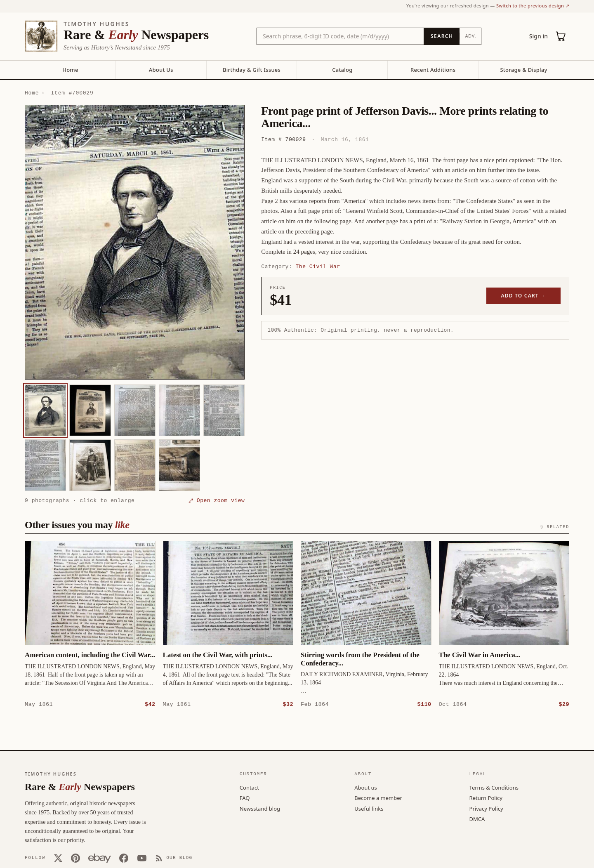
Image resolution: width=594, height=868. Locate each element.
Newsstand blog (260, 808)
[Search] (442, 36)
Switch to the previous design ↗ (533, 6)
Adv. (470, 36)
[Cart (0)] (561, 36)
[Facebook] (124, 858)
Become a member (378, 797)
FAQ (245, 797)
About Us (161, 70)
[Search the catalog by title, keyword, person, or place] (340, 36)
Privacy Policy (486, 808)
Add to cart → (524, 296)
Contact (249, 787)
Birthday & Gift (252, 70)
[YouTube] (142, 858)
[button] (135, 242)
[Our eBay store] (100, 858)
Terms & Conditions (494, 787)
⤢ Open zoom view (217, 500)
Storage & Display (523, 70)
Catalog (342, 70)
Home (70, 70)
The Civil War (318, 267)
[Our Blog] (174, 858)
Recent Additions (433, 70)
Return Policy (486, 797)
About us (366, 787)
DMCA (477, 818)
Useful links (369, 808)
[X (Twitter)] (58, 858)
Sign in (539, 36)
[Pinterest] (75, 858)
